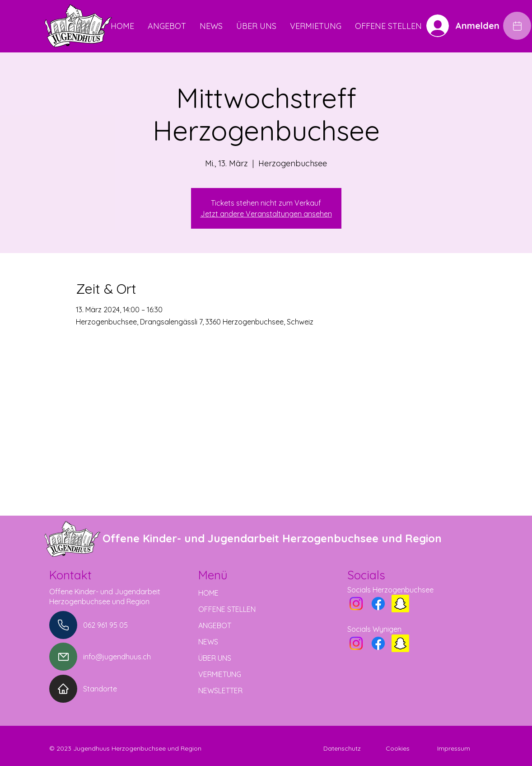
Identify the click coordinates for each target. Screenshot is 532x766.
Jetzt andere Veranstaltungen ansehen (266, 214)
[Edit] (517, 26)
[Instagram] (356, 604)
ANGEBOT (215, 625)
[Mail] (63, 657)
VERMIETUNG (220, 674)
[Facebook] (378, 604)
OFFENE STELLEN (227, 609)
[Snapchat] (400, 604)
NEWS (208, 642)
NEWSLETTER (220, 691)
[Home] (63, 689)
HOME (208, 593)
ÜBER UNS (215, 658)
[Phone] (63, 625)
